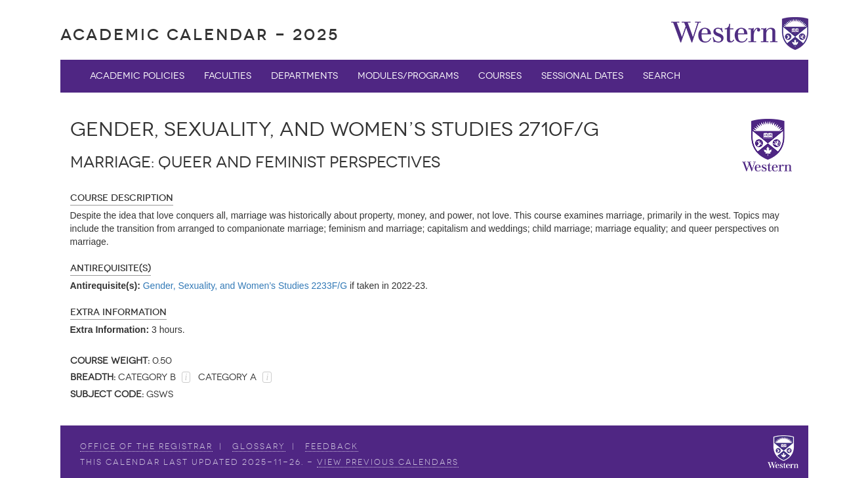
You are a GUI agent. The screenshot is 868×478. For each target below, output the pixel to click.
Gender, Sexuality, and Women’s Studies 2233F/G (245, 286)
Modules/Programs (408, 76)
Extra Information (118, 312)
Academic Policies (137, 76)
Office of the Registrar (146, 446)
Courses (500, 76)
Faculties (228, 76)
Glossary (259, 446)
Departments (304, 76)
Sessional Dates (582, 76)
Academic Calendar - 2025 (200, 34)
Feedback (332, 446)
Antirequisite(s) (111, 268)
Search (662, 76)
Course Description (122, 198)
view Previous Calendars (388, 462)
